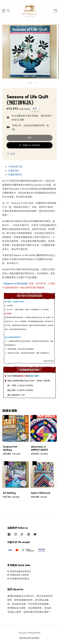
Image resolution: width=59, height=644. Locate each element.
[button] (4, 11)
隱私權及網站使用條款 (29, 638)
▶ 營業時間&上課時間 (18, 575)
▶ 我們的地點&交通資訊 (19, 571)
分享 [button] (11, 154)
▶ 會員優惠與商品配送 (18, 579)
